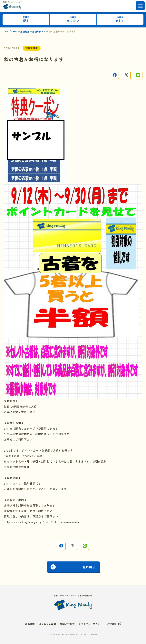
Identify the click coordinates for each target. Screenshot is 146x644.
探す (26, 19)
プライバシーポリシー (91, 624)
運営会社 (112, 624)
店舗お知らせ (39, 31)
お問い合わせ (67, 624)
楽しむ (120, 19)
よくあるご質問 (47, 624)
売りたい (73, 19)
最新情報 (30, 624)
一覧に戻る (87, 567)
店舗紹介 (25, 31)
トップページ (11, 31)
